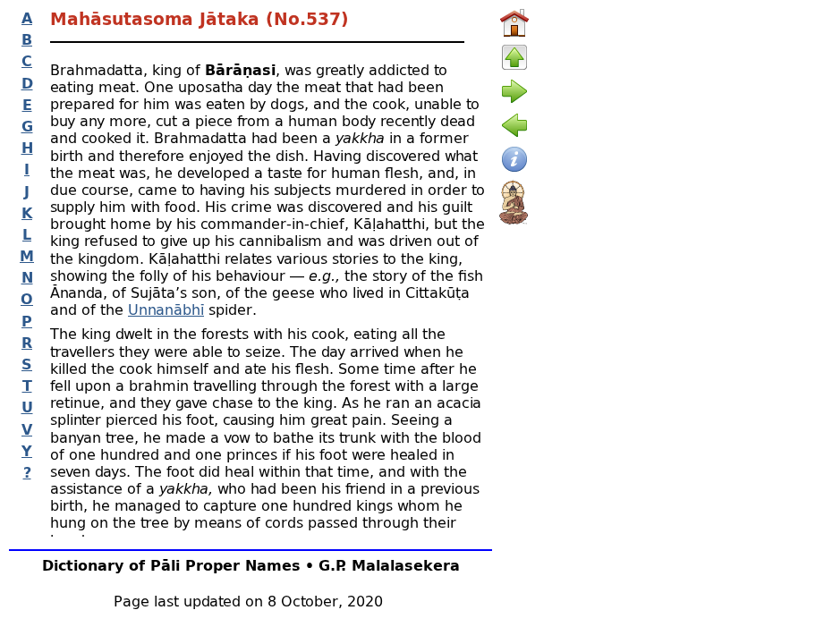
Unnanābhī (166, 309)
